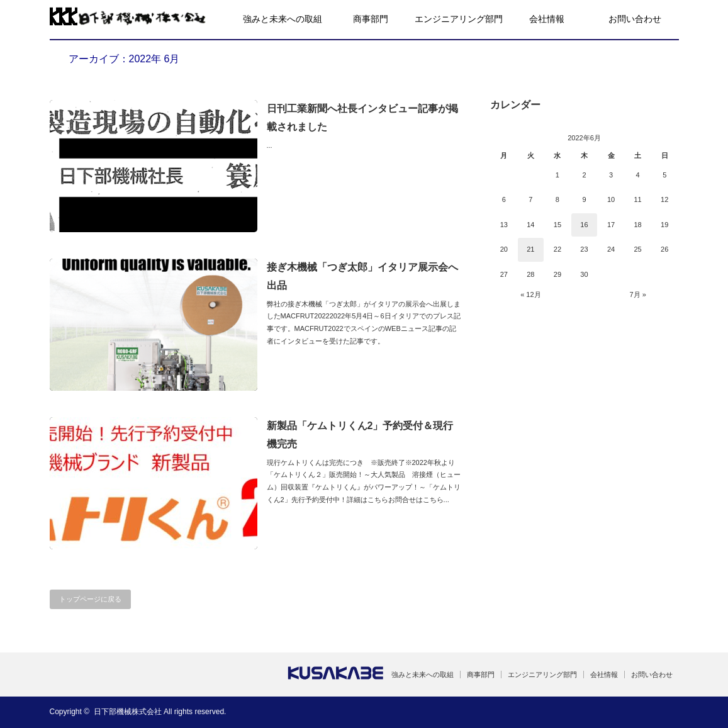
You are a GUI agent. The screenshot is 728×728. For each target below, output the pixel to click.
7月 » (637, 294)
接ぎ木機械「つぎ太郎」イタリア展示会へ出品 (362, 276)
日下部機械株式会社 (128, 712)
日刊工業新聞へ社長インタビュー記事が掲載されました (362, 118)
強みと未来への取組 (283, 19)
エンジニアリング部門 (459, 19)
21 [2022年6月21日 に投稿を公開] (530, 249)
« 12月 (530, 294)
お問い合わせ (635, 19)
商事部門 (371, 19)
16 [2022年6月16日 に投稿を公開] (584, 225)
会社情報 (547, 19)
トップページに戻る (90, 599)
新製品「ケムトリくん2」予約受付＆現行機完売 (360, 435)
